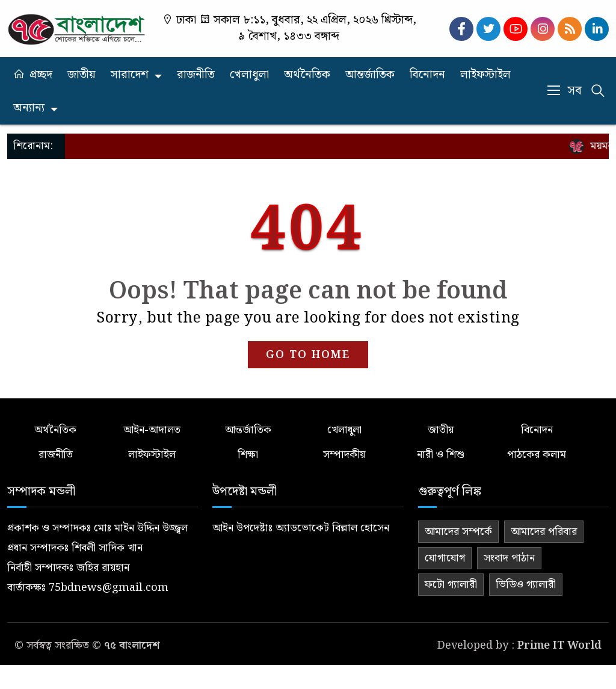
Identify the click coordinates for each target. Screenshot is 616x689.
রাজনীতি (196, 75)
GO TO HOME (308, 355)
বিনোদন (427, 75)
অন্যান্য (29, 108)
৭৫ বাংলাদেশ (132, 645)
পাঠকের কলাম (537, 455)
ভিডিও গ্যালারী (526, 585)
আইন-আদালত (152, 430)
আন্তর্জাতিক (370, 75)
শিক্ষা (248, 455)
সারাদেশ (130, 75)
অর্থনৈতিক (307, 75)
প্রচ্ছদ (41, 75)
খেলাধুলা (249, 75)
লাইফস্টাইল (485, 75)
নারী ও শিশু (441, 455)
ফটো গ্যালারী (451, 585)
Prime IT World (559, 645)
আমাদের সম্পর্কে (458, 532)
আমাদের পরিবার (544, 532)
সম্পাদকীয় (344, 455)
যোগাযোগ (445, 558)
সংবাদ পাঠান (509, 558)
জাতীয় (82, 75)
